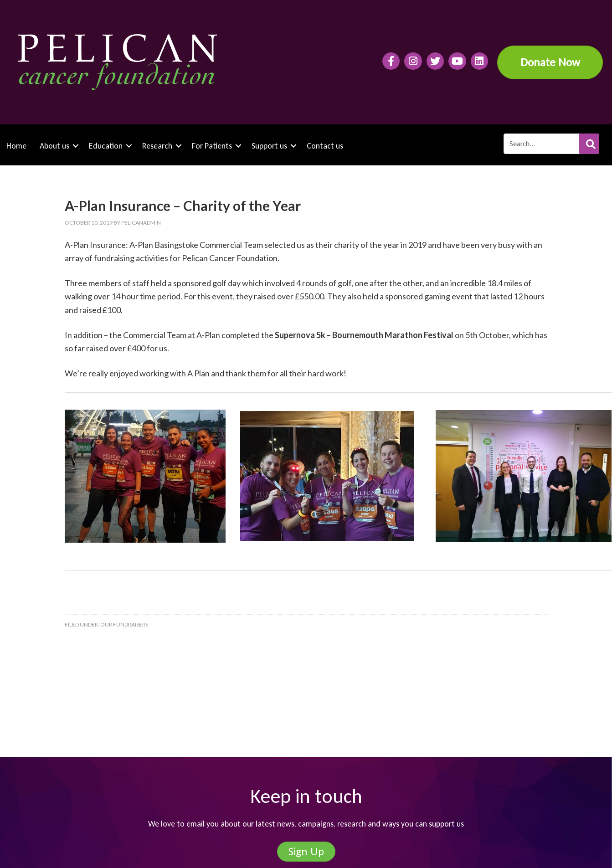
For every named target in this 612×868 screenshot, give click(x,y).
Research (157, 146)
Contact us (325, 146)
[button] (589, 144)
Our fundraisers (124, 624)
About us (54, 146)
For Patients (212, 146)
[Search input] (551, 144)
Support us (269, 146)
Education (106, 146)
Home (16, 146)
